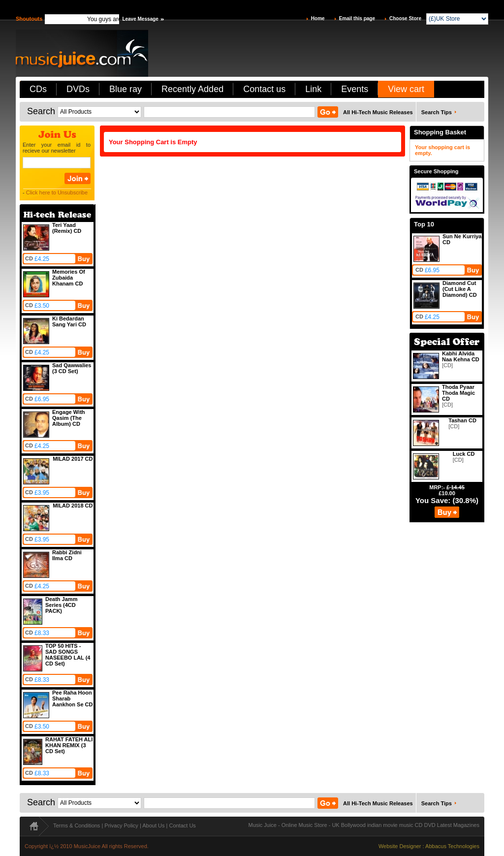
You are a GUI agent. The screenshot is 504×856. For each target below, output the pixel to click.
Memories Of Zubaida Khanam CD (69, 278)
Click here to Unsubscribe (57, 192)
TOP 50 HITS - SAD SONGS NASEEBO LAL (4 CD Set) (68, 655)
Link (313, 89)
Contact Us (182, 825)
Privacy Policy (121, 825)
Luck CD (464, 454)
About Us (153, 825)
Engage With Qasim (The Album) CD (69, 418)
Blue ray (126, 89)
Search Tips (437, 112)
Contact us (264, 89)
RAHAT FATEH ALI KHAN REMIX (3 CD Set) (69, 745)
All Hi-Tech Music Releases (378, 112)
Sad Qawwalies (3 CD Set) (72, 368)
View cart (406, 89)
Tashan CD (462, 420)
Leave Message (140, 19)
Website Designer (400, 846)
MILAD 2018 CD (73, 506)
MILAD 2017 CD (73, 459)
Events (355, 89)
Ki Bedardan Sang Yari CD (69, 321)
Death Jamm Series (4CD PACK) (61, 605)
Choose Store (405, 18)
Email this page (357, 18)
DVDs (78, 89)
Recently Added (192, 89)
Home (318, 18)
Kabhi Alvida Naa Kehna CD (461, 356)
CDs (38, 89)
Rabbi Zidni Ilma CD (67, 555)
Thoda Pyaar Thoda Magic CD (458, 393)
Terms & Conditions (77, 825)
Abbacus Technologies (452, 846)
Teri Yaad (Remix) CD (67, 228)
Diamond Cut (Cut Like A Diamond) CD (460, 289)
